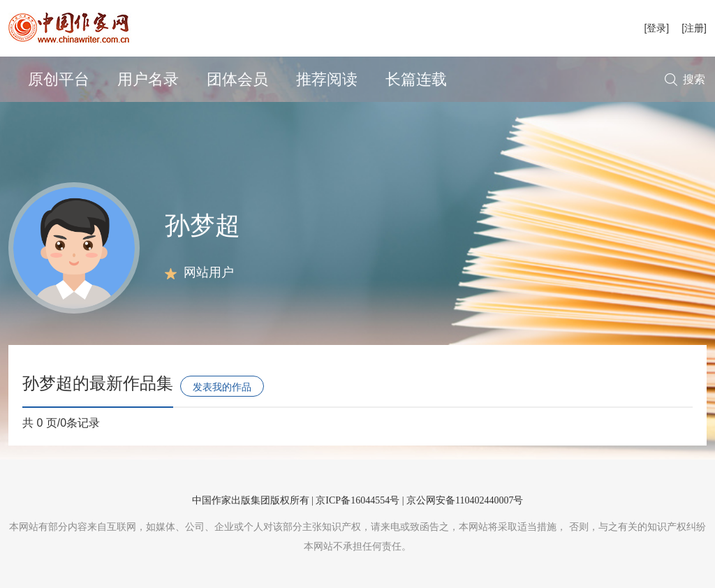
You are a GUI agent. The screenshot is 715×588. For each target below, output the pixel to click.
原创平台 (59, 79)
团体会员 (237, 79)
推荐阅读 (327, 79)
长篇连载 (416, 79)
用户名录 (148, 79)
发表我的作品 (222, 387)
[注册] (694, 28)
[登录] (656, 28)
